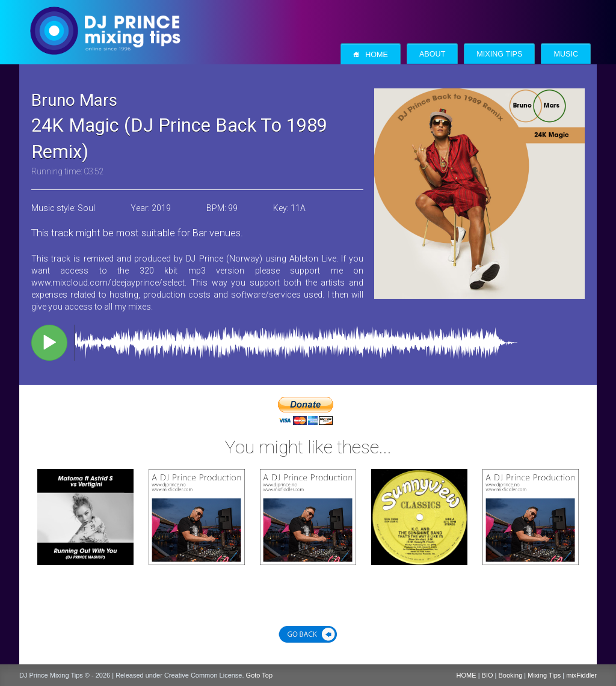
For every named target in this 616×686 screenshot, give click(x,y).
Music (566, 54)
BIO (488, 675)
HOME (467, 675)
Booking (511, 675)
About (432, 54)
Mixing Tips (499, 54)
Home (371, 54)
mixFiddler (581, 675)
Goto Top (259, 675)
